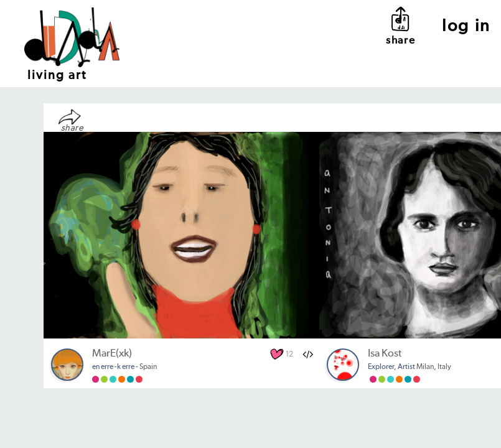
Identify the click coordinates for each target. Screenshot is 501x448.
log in (466, 26)
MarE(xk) (112, 354)
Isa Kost (385, 354)
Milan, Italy (410, 367)
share (400, 25)
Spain (124, 367)
